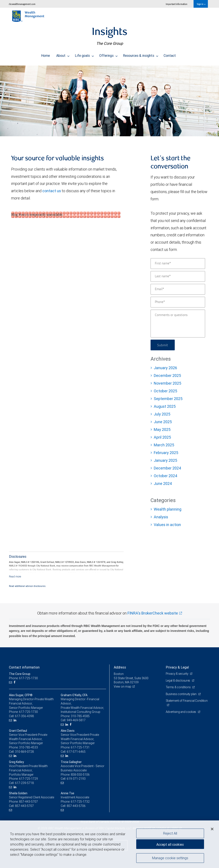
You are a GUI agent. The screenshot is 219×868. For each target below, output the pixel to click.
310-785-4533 (28, 747)
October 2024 (166, 476)
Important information (177, 4)
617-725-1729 (28, 779)
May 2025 (162, 430)
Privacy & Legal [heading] (177, 667)
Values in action (167, 525)
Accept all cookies (170, 844)
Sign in (201, 4)
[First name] (178, 264)
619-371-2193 (76, 779)
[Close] (212, 829)
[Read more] (15, 576)
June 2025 (163, 422)
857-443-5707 (28, 802)
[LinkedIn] (16, 720)
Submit (163, 345)
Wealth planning (168, 509)
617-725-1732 (80, 802)
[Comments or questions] (178, 324)
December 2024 (167, 468)
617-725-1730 (28, 712)
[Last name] (178, 276)
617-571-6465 (76, 752)
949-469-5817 (76, 720)
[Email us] (11, 682)
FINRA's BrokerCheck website (153, 613)
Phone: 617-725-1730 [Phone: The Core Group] (23, 678)
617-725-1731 (80, 747)
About (63, 54)
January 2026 (165, 368)
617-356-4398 (24, 716)
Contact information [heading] (24, 667)
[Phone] (178, 302)
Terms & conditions (179, 687)
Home (45, 54)
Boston (119, 674)
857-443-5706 (76, 806)
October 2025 (165, 391)
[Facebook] (15, 682)
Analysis (161, 517)
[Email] (178, 289)
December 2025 (167, 376)
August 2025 (165, 406)
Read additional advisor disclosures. (28, 586)
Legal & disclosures (178, 681)
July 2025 (162, 414)
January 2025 (165, 460)
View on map (123, 687)
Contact (170, 54)
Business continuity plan (181, 694)
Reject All (170, 833)
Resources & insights (141, 54)
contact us (52, 191)
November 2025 (167, 383)
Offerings (108, 54)
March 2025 (164, 445)
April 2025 (162, 437)
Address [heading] (120, 667)
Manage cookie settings (170, 858)
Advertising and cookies (181, 712)
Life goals (84, 54)
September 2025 (168, 399)
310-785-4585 (80, 716)
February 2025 (166, 453)
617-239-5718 (24, 783)
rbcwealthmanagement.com (22, 4)
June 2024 (163, 483)
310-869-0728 (24, 752)
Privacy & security (177, 674)
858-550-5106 (80, 775)
